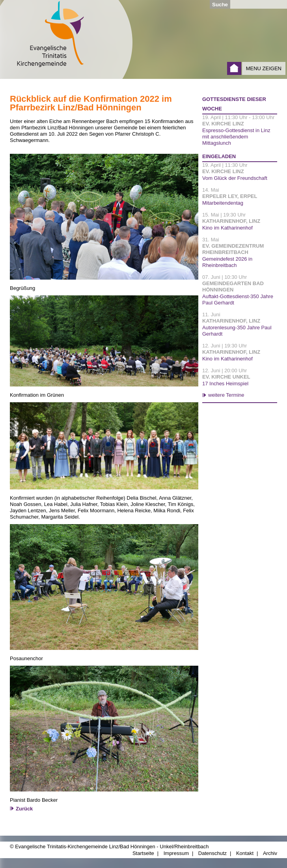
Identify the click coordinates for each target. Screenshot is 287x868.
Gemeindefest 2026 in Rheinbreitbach (227, 262)
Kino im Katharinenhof (227, 228)
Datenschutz (212, 853)
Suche (220, 5)
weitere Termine (226, 395)
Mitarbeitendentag (223, 203)
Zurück (24, 809)
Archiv (270, 853)
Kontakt (245, 853)
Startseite (234, 68)
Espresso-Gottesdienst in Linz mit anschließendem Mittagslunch (236, 137)
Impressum (176, 853)
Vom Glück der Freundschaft (235, 178)
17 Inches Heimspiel (225, 384)
